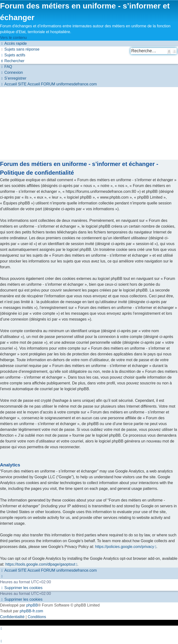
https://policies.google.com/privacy (124, 547)
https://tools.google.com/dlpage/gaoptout (40, 564)
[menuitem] (20, 49)
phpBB (32, 605)
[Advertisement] (89, 123)
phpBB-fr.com (31, 611)
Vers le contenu (13, 38)
